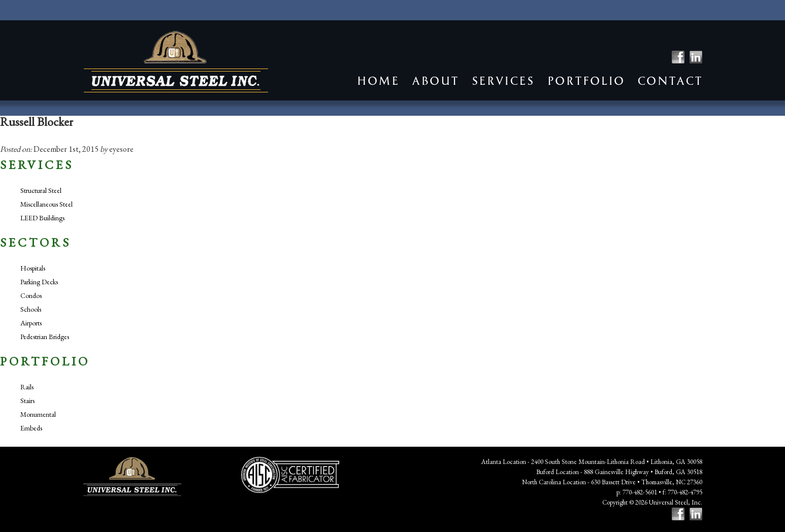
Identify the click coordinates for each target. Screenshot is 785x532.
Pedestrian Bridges (45, 337)
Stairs (27, 401)
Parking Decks (39, 282)
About (435, 81)
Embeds (31, 428)
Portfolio (586, 81)
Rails (27, 387)
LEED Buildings (42, 218)
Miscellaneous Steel (46, 204)
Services (503, 81)
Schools (31, 309)
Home (378, 81)
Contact (670, 81)
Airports (31, 323)
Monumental (38, 414)
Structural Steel (41, 190)
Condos (31, 295)
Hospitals (33, 268)
